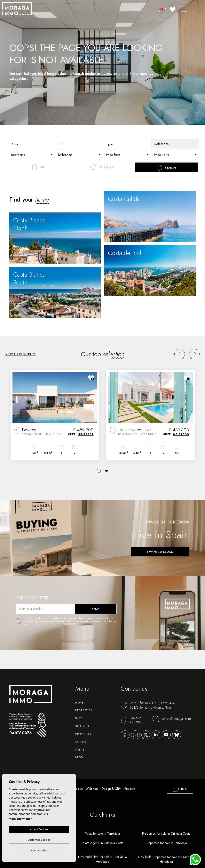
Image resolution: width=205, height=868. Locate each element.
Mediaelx (129, 789)
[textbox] (34, 144)
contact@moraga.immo (172, 719)
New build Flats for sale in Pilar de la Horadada (102, 859)
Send (96, 609)
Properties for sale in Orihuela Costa (166, 834)
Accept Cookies (39, 829)
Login (180, 789)
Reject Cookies (39, 850)
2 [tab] (106, 471)
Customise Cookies (39, 840)
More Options (102, 167)
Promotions (85, 734)
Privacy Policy (31, 621)
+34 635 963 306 (131, 720)
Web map (92, 789)
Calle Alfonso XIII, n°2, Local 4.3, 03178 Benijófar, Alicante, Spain (148, 705)
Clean (39, 167)
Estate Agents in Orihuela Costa (102, 843)
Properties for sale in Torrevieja (166, 843)
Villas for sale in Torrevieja (102, 834)
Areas (80, 750)
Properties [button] (84, 710)
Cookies (77, 789)
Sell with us (85, 726)
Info (79, 718)
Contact (82, 742)
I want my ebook (160, 552)
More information (21, 819)
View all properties (20, 354)
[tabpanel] (55, 415)
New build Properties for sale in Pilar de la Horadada (166, 859)
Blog (79, 757)
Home (80, 703)
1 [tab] (99, 471)
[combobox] (31, 144)
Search (166, 168)
